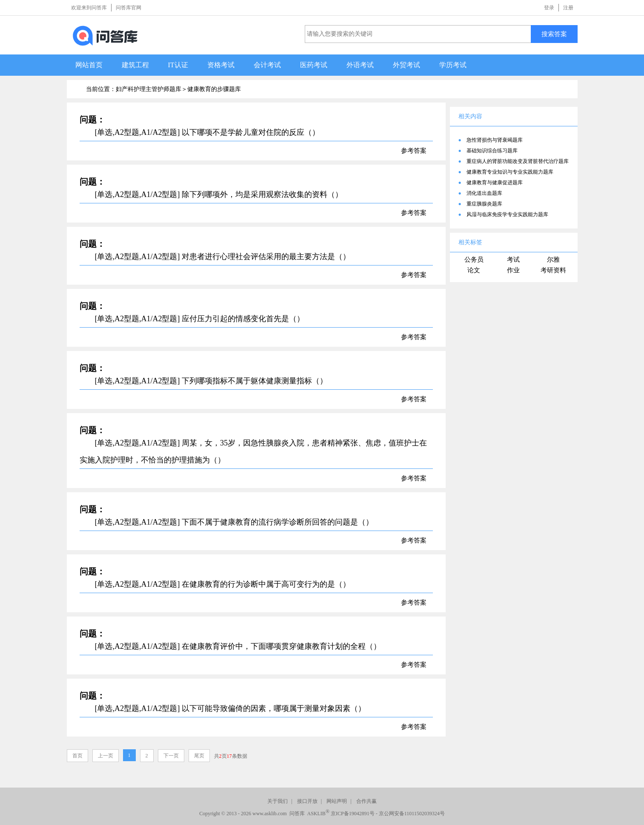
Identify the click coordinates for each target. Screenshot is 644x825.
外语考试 (360, 65)
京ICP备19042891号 (353, 814)
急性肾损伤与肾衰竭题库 (495, 140)
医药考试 (314, 65)
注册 (568, 8)
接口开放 (307, 801)
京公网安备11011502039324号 (412, 814)
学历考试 (453, 65)
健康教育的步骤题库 (214, 89)
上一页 (106, 756)
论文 (474, 270)
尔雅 (553, 260)
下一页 (171, 756)
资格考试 (221, 65)
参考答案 (414, 151)
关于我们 (278, 801)
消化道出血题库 (484, 193)
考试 (513, 260)
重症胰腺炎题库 (484, 204)
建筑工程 (135, 65)
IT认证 (178, 65)
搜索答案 (554, 34)
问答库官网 (129, 8)
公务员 (474, 260)
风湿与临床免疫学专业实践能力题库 (507, 214)
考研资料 (553, 270)
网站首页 (89, 65)
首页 (77, 756)
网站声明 (337, 801)
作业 (513, 270)
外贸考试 (406, 65)
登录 (549, 8)
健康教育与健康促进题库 (495, 183)
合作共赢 (366, 801)
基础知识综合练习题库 (492, 151)
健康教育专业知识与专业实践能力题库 (510, 172)
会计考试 (267, 65)
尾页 (199, 756)
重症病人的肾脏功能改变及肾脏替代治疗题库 (518, 161)
